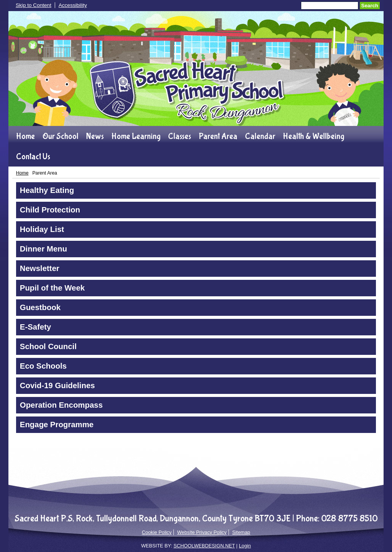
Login (245, 546)
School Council (48, 346)
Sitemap (241, 532)
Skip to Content (33, 5)
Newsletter (40, 268)
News (95, 136)
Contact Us (33, 157)
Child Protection (50, 210)
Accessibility (73, 5)
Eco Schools (43, 366)
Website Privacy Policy (202, 532)
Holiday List (42, 229)
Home (25, 136)
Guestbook (40, 307)
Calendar (260, 136)
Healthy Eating (47, 190)
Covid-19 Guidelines (57, 385)
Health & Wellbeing (314, 136)
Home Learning (136, 136)
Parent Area (218, 136)
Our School (60, 136)
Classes (180, 136)
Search (370, 6)
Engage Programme (57, 425)
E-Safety (36, 327)
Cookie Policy (157, 532)
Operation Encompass (61, 405)
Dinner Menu (43, 249)
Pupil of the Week (52, 288)
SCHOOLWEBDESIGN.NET (204, 546)
